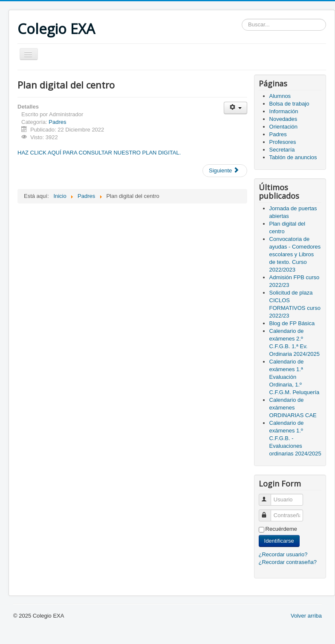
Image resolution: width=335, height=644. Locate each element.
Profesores (283, 142)
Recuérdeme (281, 529)
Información (284, 111)
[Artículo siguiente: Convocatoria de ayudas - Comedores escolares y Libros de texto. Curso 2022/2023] (225, 171)
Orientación (283, 127)
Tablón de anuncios (293, 157)
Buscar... (242, 19)
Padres (57, 122)
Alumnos (280, 96)
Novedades (283, 119)
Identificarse (279, 541)
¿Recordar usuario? (283, 554)
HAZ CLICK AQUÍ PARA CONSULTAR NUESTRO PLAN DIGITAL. (99, 153)
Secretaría (282, 150)
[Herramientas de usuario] (235, 108)
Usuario (269, 496)
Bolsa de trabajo (289, 104)
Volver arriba (306, 616)
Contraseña (269, 512)
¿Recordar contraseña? (288, 562)
